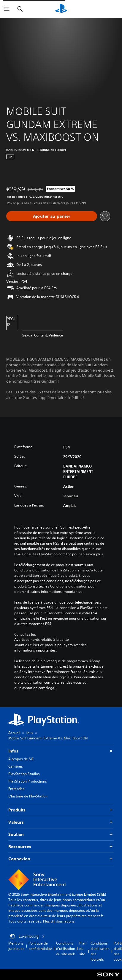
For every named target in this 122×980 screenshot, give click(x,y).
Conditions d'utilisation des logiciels (100, 951)
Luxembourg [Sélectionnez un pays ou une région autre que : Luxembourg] (27, 937)
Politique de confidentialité (40, 946)
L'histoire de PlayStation (28, 796)
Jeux (30, 733)
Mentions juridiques (16, 946)
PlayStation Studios (24, 774)
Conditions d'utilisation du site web (66, 949)
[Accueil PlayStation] (61, 9)
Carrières (16, 766)
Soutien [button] (61, 835)
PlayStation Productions (28, 781)
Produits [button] (61, 810)
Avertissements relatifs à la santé (42, 640)
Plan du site (83, 949)
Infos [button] (61, 751)
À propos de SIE (21, 759)
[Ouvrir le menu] (7, 9)
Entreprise (16, 789)
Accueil (14, 733)
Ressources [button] (61, 847)
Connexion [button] (61, 859)
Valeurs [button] (61, 822)
